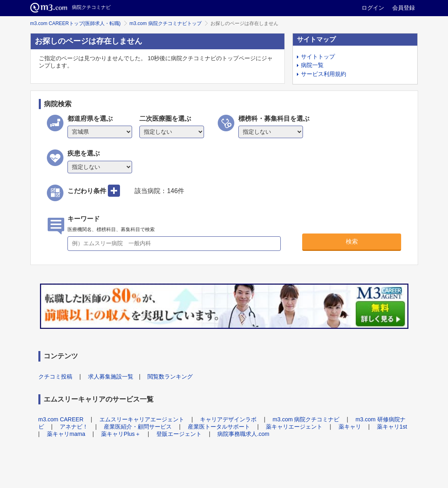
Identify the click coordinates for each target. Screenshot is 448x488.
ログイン (373, 8)
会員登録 (404, 8)
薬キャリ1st (392, 427)
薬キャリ (350, 427)
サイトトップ (318, 57)
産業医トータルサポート (219, 427)
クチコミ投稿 (55, 377)
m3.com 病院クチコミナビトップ (166, 23)
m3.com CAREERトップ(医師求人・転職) (76, 23)
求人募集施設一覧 (111, 377)
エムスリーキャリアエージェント (142, 419)
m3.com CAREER (61, 419)
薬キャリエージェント (294, 427)
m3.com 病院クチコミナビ (306, 419)
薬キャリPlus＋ (121, 434)
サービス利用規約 (324, 74)
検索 (352, 241)
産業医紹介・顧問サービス (138, 427)
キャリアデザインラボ (228, 419)
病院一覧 (312, 65)
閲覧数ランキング (170, 377)
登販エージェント (179, 434)
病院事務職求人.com (243, 434)
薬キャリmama (66, 434)
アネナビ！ (74, 427)
